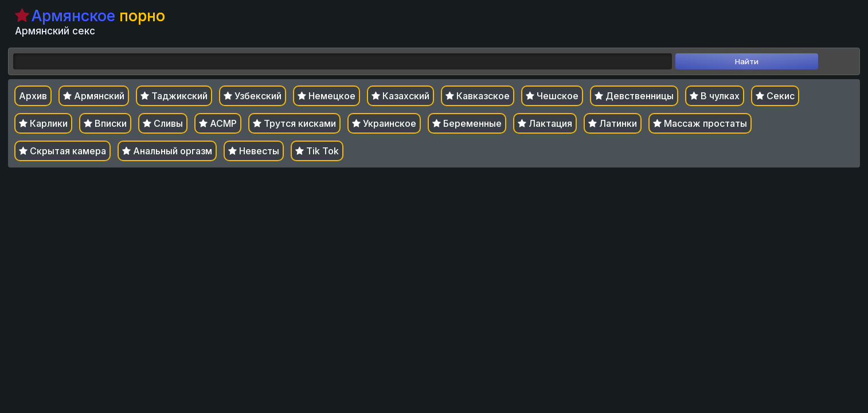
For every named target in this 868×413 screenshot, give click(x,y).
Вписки (105, 123)
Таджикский (174, 96)
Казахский (400, 96)
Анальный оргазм (167, 151)
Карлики (43, 123)
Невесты (254, 151)
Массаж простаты (700, 123)
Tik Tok (317, 151)
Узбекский (253, 96)
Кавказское (478, 96)
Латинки (613, 123)
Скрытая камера (62, 151)
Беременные (467, 123)
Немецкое (327, 96)
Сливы (163, 123)
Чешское (552, 96)
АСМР (218, 123)
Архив (33, 96)
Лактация (545, 123)
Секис (775, 96)
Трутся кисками (294, 123)
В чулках (715, 96)
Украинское (384, 123)
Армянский (94, 96)
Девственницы (634, 96)
